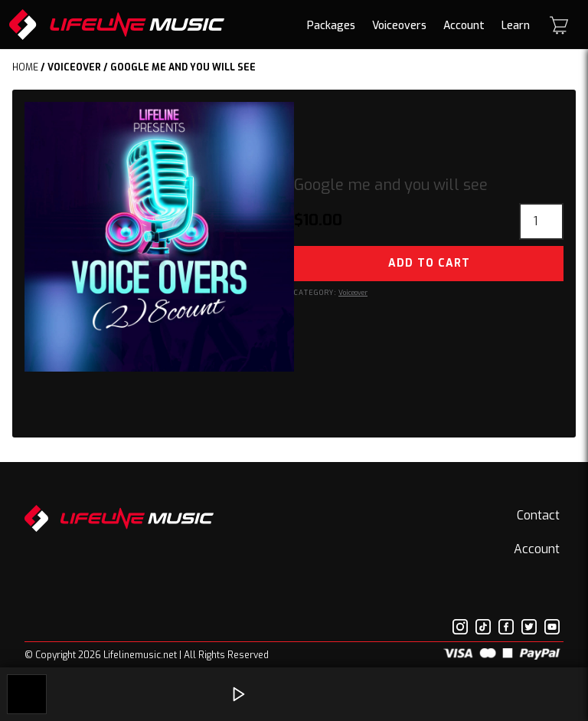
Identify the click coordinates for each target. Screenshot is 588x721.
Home (25, 67)
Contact (538, 515)
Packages (331, 26)
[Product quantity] (541, 221)
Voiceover (74, 67)
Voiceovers (399, 26)
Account (464, 26)
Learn (516, 26)
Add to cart (429, 263)
